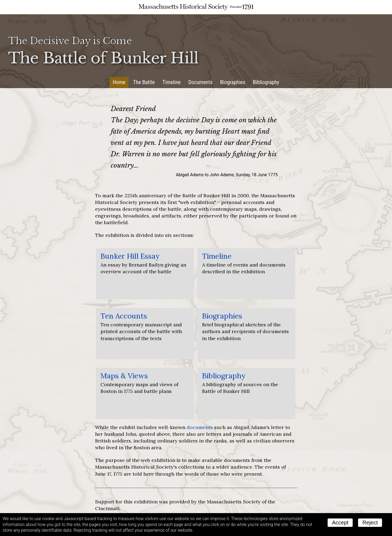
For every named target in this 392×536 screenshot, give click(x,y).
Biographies (233, 82)
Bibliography (266, 82)
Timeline (172, 82)
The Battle (144, 82)
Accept (340, 523)
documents (200, 427)
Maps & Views (124, 376)
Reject (370, 523)
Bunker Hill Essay (130, 256)
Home (119, 82)
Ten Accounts (124, 316)
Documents (200, 82)
